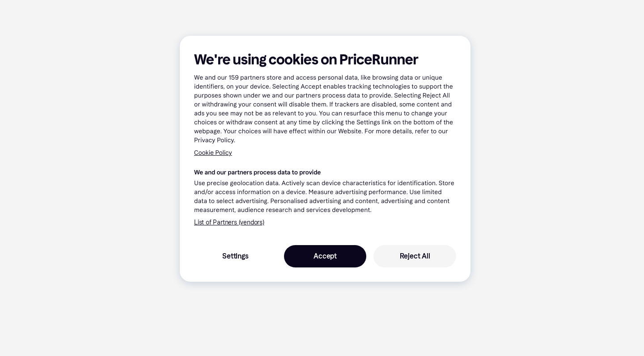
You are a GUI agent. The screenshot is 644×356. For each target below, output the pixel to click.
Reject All (415, 256)
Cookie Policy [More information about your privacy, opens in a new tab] (213, 153)
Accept (325, 256)
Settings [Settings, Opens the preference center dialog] (235, 256)
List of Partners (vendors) (229, 222)
